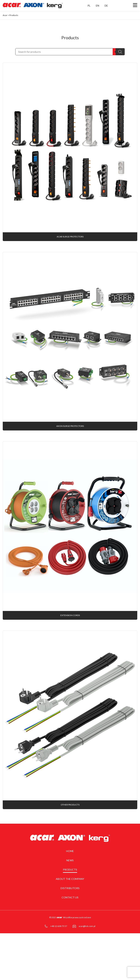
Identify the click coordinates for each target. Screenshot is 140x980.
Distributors (70, 924)
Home (70, 887)
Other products (70, 840)
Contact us (70, 933)
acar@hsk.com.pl (87, 962)
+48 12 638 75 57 (59, 962)
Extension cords (70, 642)
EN (98, 6)
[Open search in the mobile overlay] (70, 52)
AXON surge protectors (70, 444)
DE (106, 6)
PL (89, 6)
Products (70, 905)
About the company (70, 915)
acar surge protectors (70, 245)
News (70, 896)
